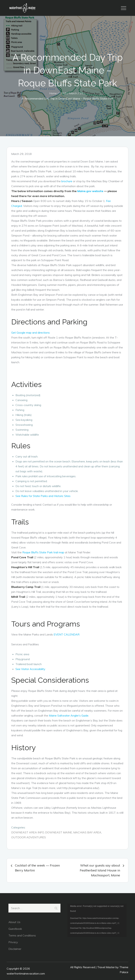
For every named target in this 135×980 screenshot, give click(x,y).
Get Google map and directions (30, 333)
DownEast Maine (59, 832)
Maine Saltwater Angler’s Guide (69, 715)
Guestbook (15, 929)
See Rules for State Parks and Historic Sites (43, 496)
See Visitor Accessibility (30, 669)
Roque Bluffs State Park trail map (43, 552)
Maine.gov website (90, 191)
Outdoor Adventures (29, 837)
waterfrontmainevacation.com (26, 973)
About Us (14, 922)
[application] (97, 920)
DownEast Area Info (28, 832)
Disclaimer (15, 949)
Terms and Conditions (22, 935)
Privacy (13, 942)
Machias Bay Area (87, 832)
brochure (67, 181)
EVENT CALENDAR (67, 634)
